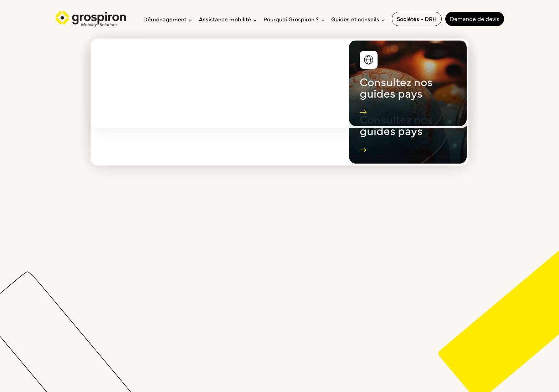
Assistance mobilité (228, 19)
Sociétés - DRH (417, 19)
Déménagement (168, 19)
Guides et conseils (358, 19)
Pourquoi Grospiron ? (294, 19)
